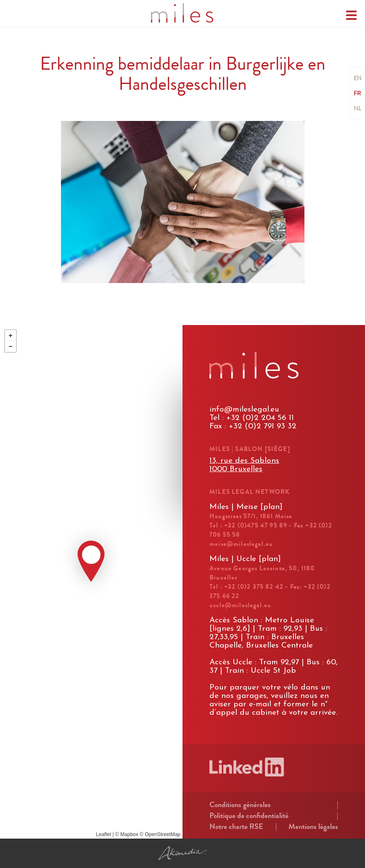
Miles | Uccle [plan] (245, 559)
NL (357, 109)
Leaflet (103, 834)
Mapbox (129, 834)
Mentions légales (313, 826)
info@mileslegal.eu (244, 410)
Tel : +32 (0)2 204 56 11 (252, 418)
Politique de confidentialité (249, 816)
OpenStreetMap (163, 834)
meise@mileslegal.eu (241, 544)
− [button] (11, 346)
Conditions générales (240, 805)
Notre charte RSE (236, 826)
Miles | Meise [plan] (246, 507)
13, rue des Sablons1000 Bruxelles (244, 465)
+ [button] (11, 336)
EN (358, 79)
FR (357, 94)
